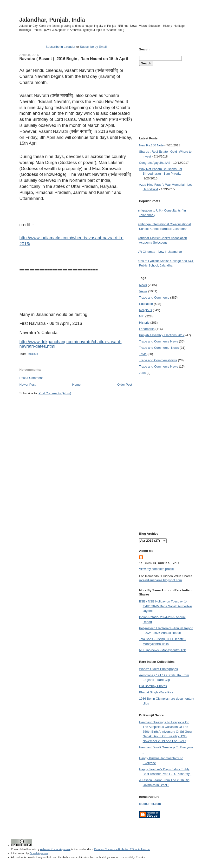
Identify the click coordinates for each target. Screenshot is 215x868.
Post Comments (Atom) (55, 393)
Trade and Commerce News (158, 360)
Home (76, 385)
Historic (144, 323)
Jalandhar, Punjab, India (52, 20)
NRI (142, 316)
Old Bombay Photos (153, 686)
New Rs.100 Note (151, 145)
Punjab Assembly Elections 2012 (162, 335)
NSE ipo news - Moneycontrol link (163, 650)
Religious (32, 354)
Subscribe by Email (93, 47)
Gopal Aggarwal (39, 853)
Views (143, 291)
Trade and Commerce (154, 297)
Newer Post (28, 385)
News (143, 285)
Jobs (142, 373)
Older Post (125, 385)
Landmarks (147, 329)
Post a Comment (31, 378)
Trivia (143, 354)
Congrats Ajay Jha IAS (155, 163)
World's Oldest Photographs (159, 669)
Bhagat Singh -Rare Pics (156, 692)
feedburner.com (150, 804)
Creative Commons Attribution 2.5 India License (122, 849)
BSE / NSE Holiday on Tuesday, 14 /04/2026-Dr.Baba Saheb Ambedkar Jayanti (166, 606)
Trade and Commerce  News (159, 348)
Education (146, 304)
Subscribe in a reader (60, 47)
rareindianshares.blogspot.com (161, 580)
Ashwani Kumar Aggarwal (55, 849)
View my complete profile (156, 569)
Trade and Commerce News (159, 341)
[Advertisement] (76, 405)
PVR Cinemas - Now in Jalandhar (159, 252)
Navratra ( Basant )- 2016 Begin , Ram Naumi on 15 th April (74, 59)
